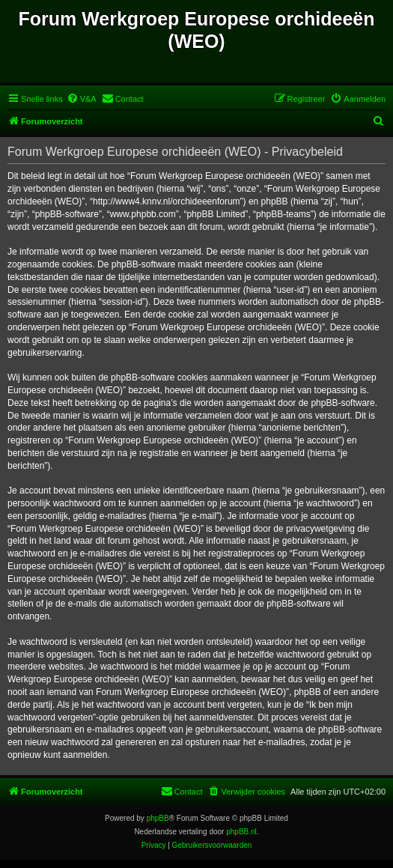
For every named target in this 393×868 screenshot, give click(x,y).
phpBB (158, 818)
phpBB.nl (241, 832)
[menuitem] (82, 99)
